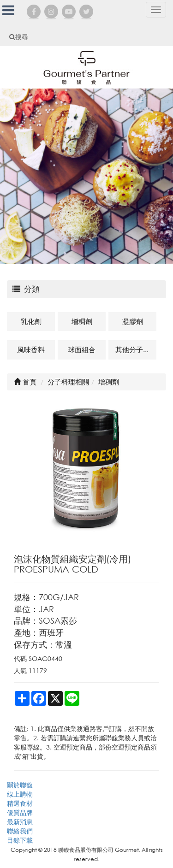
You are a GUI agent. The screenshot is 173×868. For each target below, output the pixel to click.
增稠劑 (82, 321)
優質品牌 (20, 812)
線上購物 (20, 794)
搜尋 (19, 37)
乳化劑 (31, 321)
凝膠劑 (133, 321)
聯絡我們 (20, 831)
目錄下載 (20, 840)
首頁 (25, 382)
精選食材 (20, 803)
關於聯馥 (20, 785)
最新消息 (20, 822)
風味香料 (31, 349)
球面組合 (82, 349)
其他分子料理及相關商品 (136, 349)
